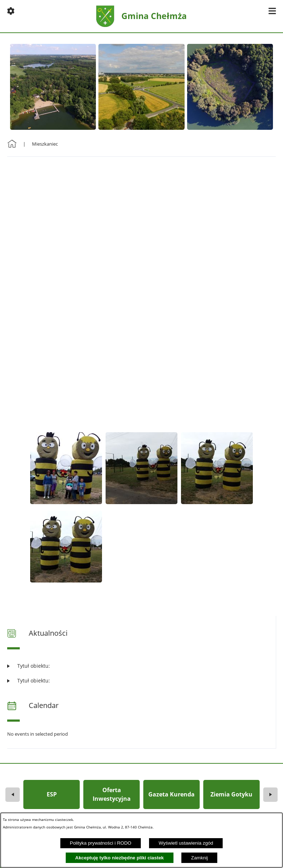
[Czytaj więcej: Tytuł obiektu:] (141, 666)
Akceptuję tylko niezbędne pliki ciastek (119, 858)
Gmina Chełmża (154, 16)
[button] (11, 11)
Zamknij (200, 858)
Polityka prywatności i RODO (101, 843)
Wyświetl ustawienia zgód (186, 843)
